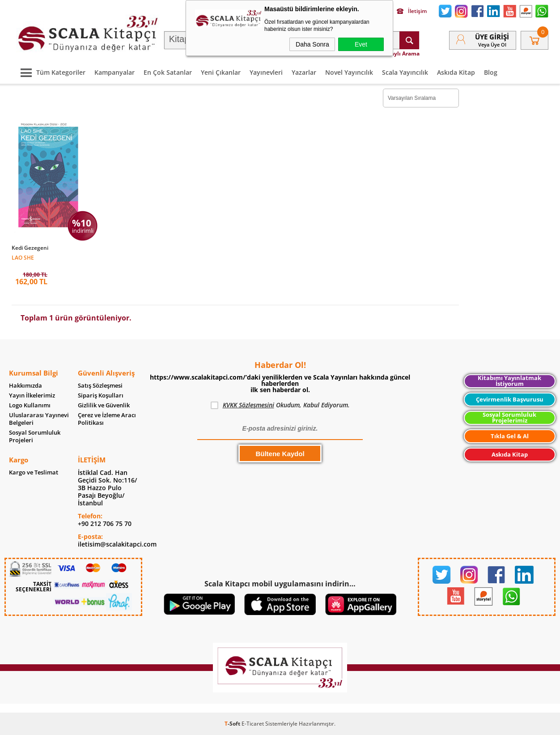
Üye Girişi (492, 37)
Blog (491, 72)
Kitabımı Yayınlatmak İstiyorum (509, 381)
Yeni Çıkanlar (221, 72)
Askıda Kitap (456, 72)
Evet (361, 44)
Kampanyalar (115, 72)
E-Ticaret (253, 724)
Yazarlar (304, 72)
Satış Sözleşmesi (100, 386)
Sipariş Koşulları (101, 395)
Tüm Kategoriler (51, 72)
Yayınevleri (266, 72)
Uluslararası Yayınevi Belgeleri (39, 419)
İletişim (412, 11)
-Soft (233, 724)
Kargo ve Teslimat (34, 472)
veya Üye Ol (492, 45)
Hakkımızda (25, 386)
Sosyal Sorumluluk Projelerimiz (509, 418)
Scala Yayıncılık (405, 72)
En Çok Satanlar (168, 72)
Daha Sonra (312, 44)
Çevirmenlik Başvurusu (510, 400)
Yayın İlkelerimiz (32, 395)
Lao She (23, 257)
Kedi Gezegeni (30, 248)
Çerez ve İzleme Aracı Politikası (107, 419)
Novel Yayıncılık (349, 72)
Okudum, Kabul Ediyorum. (280, 405)
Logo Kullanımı (30, 405)
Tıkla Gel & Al (510, 436)
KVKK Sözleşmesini (248, 405)
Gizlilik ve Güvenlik (104, 405)
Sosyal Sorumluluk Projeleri (35, 436)
